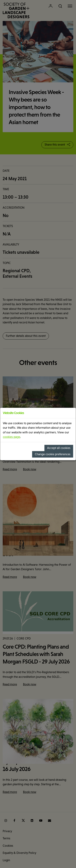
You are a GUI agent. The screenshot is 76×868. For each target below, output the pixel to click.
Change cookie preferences (53, 454)
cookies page (12, 437)
